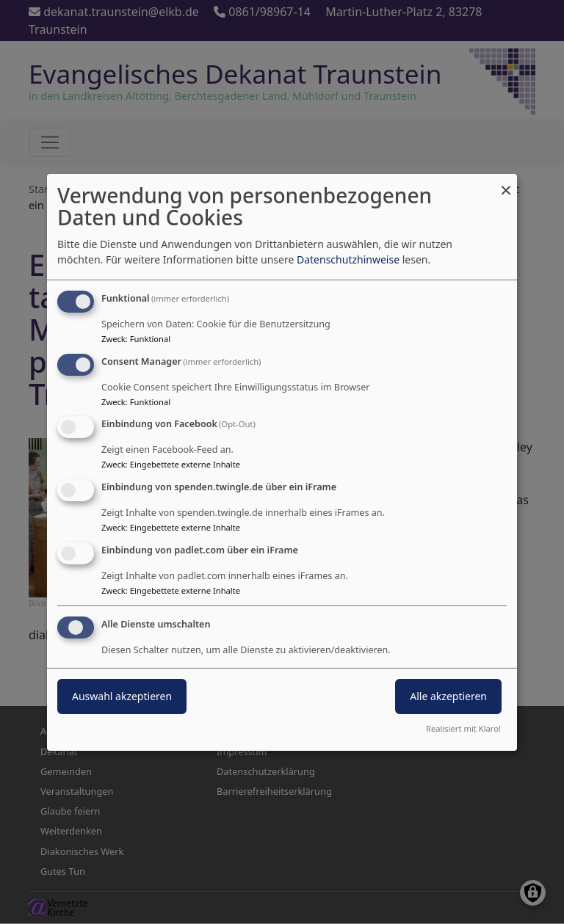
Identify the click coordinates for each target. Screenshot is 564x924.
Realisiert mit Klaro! (463, 728)
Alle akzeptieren (448, 696)
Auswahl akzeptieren (122, 696)
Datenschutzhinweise (348, 259)
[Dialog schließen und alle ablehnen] (506, 182)
